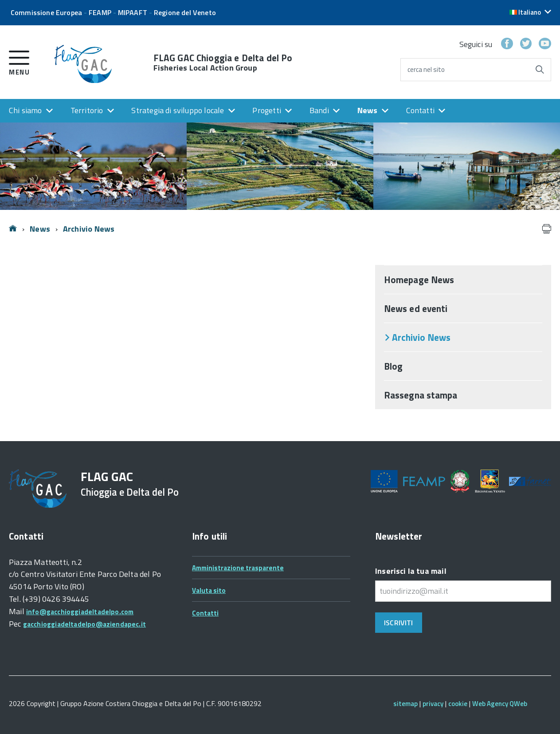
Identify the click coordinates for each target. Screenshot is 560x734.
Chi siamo (25, 110)
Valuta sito (209, 590)
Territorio (87, 110)
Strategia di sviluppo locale (178, 110)
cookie (458, 704)
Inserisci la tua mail (411, 571)
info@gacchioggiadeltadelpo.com (80, 612)
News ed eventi (416, 308)
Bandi (319, 110)
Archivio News (89, 229)
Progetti (266, 110)
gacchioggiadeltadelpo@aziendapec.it (84, 624)
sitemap (405, 704)
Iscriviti (398, 623)
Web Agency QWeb (500, 704)
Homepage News (419, 280)
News (368, 110)
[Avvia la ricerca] (540, 70)
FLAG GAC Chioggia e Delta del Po (223, 63)
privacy (433, 704)
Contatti (420, 110)
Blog (393, 366)
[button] (530, 12)
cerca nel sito (426, 69)
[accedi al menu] (19, 61)
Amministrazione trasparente (238, 568)
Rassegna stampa (421, 395)
